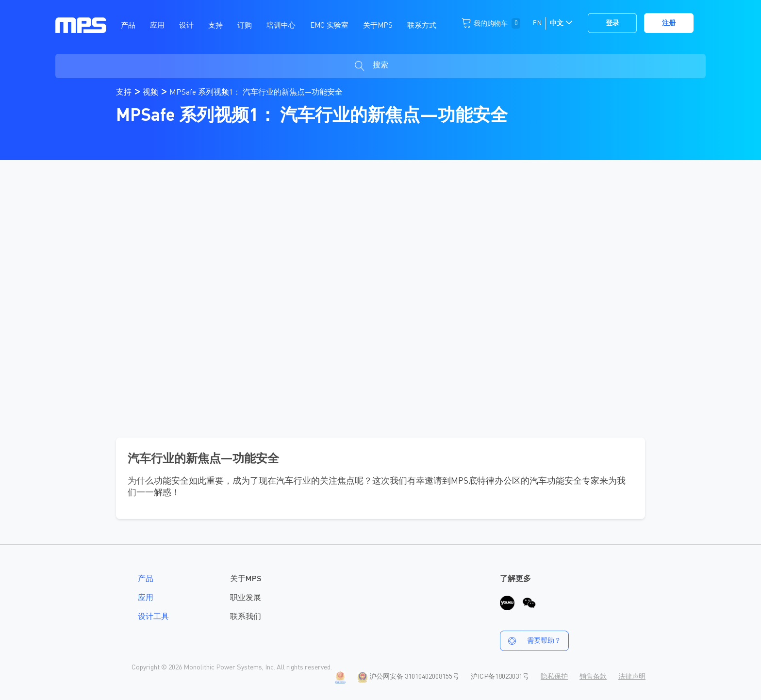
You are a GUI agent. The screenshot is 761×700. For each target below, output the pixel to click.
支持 (125, 93)
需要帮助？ (531, 641)
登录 (612, 23)
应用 (146, 598)
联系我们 (246, 617)
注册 (669, 23)
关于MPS (246, 579)
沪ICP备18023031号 (500, 677)
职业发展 (246, 598)
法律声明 (632, 677)
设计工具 (153, 617)
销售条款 (593, 677)
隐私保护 (554, 677)
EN (537, 23)
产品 (146, 579)
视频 (151, 93)
